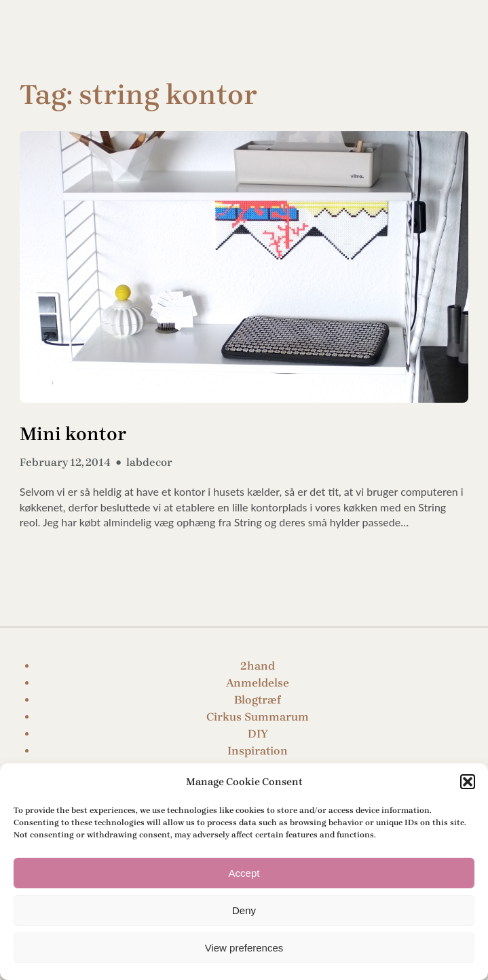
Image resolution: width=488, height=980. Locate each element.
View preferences (244, 948)
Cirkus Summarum (258, 717)
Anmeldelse (258, 683)
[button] (468, 782)
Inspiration (258, 751)
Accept (244, 873)
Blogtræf (258, 700)
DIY (258, 734)
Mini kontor (73, 434)
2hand (258, 666)
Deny (244, 910)
